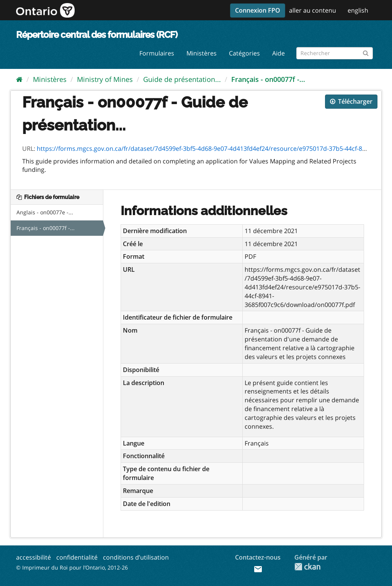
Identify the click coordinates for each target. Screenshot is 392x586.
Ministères (202, 53)
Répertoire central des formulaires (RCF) (97, 35)
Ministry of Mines (105, 79)
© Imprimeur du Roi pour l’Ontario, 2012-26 (72, 567)
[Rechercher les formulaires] (335, 53)
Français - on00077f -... (268, 79)
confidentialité (77, 557)
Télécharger (351, 101)
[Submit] (366, 52)
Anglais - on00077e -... (45, 212)
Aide (278, 53)
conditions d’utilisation (136, 557)
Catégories (244, 53)
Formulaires (157, 53)
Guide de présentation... (182, 79)
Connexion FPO (258, 10)
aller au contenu (313, 10)
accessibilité (33, 557)
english (358, 10)
